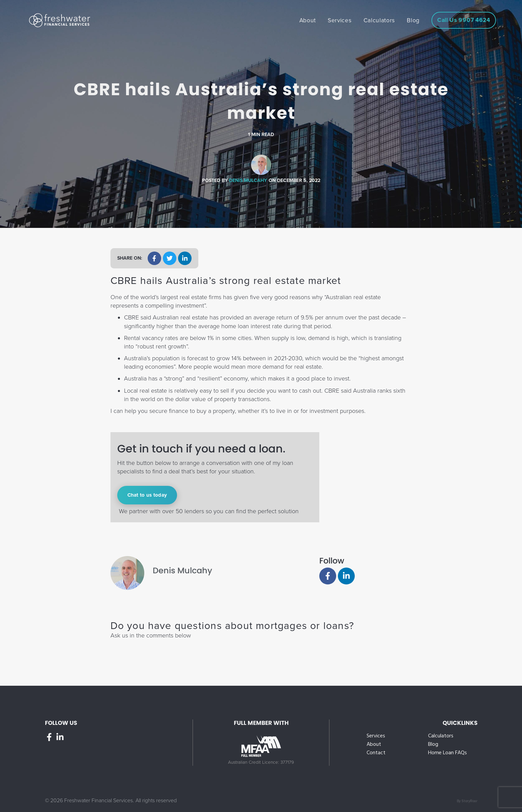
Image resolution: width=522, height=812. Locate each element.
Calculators (441, 736)
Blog (433, 745)
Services (376, 736)
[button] (154, 258)
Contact (376, 753)
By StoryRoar (467, 801)
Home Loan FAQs (448, 753)
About (374, 745)
